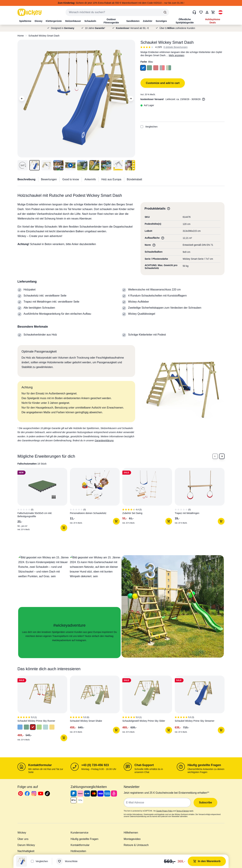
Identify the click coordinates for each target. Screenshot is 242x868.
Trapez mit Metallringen (187, 513)
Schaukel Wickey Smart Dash (44, 36)
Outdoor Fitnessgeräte (111, 21)
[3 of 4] (149, 710)
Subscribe (205, 802)
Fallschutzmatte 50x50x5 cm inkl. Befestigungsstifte (35, 515)
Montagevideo (132, 839)
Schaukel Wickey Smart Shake (86, 721)
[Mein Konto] (207, 12)
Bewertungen (49, 179)
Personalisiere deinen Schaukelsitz (88, 513)
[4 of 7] (201, 505)
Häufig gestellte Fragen (204, 765)
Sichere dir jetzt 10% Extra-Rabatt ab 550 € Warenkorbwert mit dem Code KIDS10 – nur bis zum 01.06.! (121, 3)
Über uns (23, 839)
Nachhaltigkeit (26, 851)
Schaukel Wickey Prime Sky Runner (36, 721)
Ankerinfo (90, 179)
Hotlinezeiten (78, 851)
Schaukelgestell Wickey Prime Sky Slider (144, 721)
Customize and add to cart (163, 83)
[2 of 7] (96, 505)
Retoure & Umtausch (136, 845)
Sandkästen (133, 21)
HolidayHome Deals (213, 21)
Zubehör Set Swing (132, 513)
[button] (220, 12)
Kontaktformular (40, 765)
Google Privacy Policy (164, 811)
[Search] (165, 12)
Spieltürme (25, 21)
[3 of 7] (149, 505)
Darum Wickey (26, 845)
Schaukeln (90, 21)
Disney (38, 21)
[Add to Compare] (142, 127)
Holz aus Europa (111, 179)
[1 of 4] (44, 710)
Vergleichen (149, 127)
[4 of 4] (201, 710)
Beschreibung (26, 179)
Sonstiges (161, 21)
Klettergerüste (54, 21)
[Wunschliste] (67, 861)
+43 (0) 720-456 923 (95, 765)
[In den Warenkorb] (64, 528)
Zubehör (148, 21)
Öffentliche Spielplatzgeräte (185, 21)
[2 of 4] (96, 710)
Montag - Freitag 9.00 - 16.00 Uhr (99, 769)
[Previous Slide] (215, 456)
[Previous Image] (22, 99)
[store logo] (30, 12)
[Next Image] (131, 99)
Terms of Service (183, 811)
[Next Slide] (222, 456)
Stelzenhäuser (73, 21)
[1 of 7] (44, 505)
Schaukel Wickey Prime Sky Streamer (195, 721)
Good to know (71, 179)
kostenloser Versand (152, 99)
